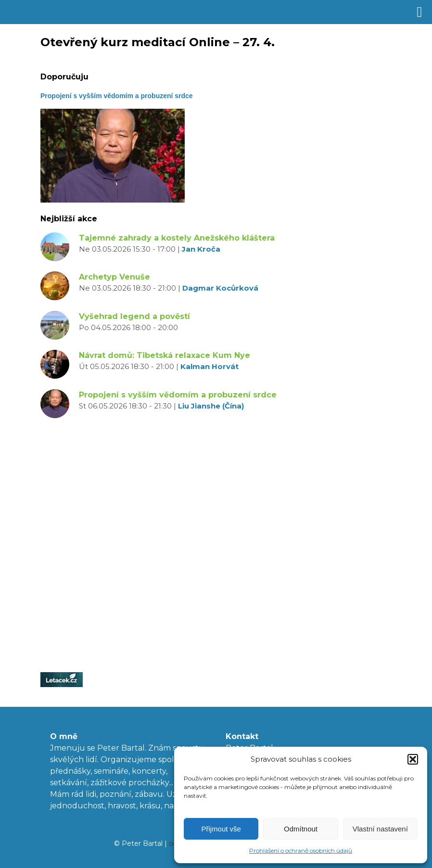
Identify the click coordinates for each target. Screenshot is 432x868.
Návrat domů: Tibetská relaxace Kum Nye (165, 355)
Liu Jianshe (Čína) (211, 406)
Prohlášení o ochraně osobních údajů (301, 850)
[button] (413, 759)
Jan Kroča (201, 249)
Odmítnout (301, 829)
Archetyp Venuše (114, 277)
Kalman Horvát (210, 366)
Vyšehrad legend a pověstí (134, 316)
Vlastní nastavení (380, 829)
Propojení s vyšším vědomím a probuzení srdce (178, 395)
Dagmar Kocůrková (220, 288)
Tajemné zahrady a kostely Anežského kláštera (177, 238)
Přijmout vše (221, 829)
